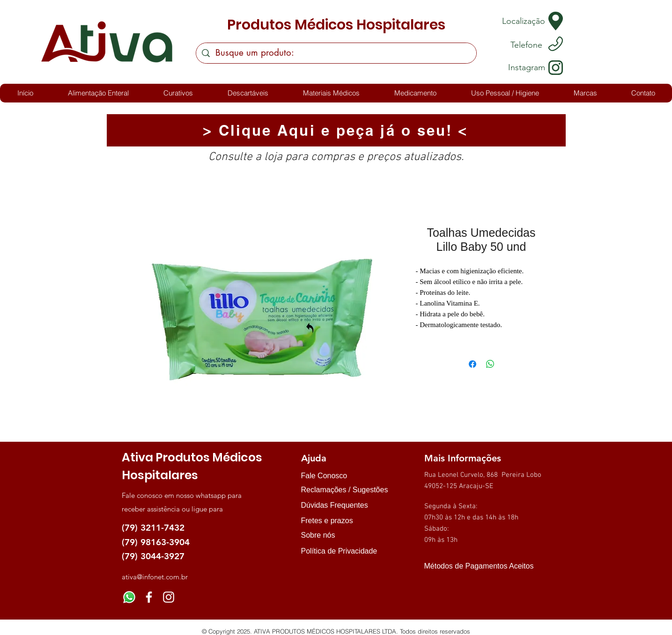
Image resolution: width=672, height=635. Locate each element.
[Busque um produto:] (336, 53)
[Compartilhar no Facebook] (473, 364)
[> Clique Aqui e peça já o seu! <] (336, 130)
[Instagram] (169, 597)
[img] (434, 583)
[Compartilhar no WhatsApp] (490, 364)
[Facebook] (149, 597)
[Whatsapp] (129, 597)
